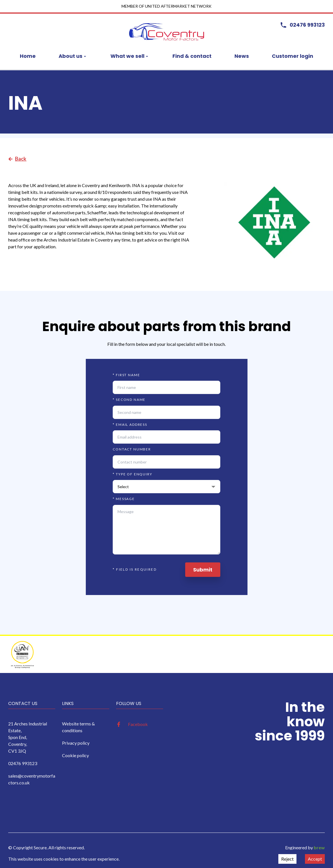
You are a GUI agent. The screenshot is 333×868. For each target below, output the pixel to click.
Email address (130, 425)
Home (28, 56)
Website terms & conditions (78, 727)
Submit (203, 570)
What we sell (130, 56)
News (242, 56)
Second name (129, 400)
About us (73, 56)
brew (319, 847)
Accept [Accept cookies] (315, 859)
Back (17, 159)
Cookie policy (75, 755)
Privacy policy (76, 743)
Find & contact (192, 56)
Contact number (132, 449)
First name (126, 375)
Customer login (293, 56)
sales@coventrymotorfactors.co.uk (32, 779)
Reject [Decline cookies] (287, 859)
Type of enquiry (132, 474)
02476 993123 (23, 763)
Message (124, 499)
